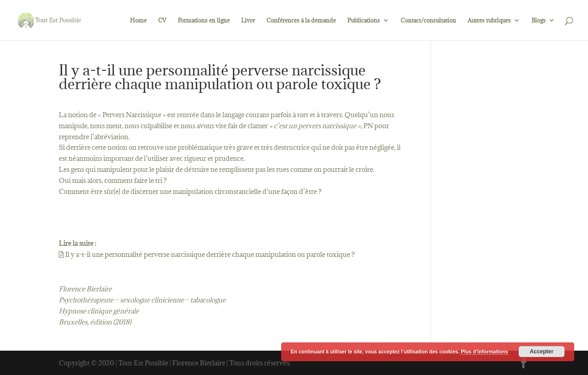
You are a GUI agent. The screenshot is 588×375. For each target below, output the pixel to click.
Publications (364, 20)
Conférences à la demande (301, 20)
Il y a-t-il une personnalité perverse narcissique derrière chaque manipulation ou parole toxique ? (207, 254)
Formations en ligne (204, 20)
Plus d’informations (484, 352)
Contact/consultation (428, 20)
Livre (248, 20)
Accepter (541, 352)
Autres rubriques (489, 20)
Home (138, 20)
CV (162, 20)
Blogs (539, 20)
